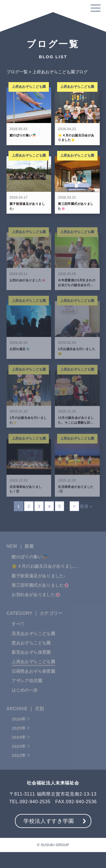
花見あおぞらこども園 (33, 640)
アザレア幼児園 (27, 687)
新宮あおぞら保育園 (31, 659)
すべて (18, 630)
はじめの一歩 (25, 697)
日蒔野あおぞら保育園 (33, 677)
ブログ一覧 (17, 73)
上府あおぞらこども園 (33, 668)
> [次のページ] (74, 507)
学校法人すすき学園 (49, 821)
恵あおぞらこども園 (31, 649)
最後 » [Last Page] (86, 507)
